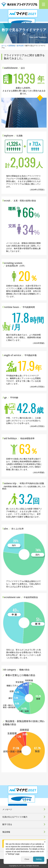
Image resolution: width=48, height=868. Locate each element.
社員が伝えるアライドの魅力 (15, 817)
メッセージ (7, 809)
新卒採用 (20, 46)
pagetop (24, 802)
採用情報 (12, 46)
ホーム (4, 46)
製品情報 (6, 832)
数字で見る (7, 824)
